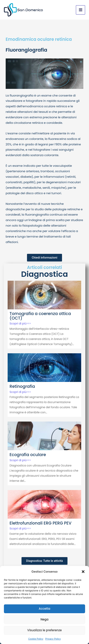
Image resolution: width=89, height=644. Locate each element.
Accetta (44, 609)
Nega (44, 619)
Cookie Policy (36, 639)
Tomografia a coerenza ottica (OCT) (40, 316)
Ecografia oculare (28, 455)
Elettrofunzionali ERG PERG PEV (41, 523)
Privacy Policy (53, 639)
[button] (83, 572)
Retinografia (22, 386)
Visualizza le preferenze (44, 630)
